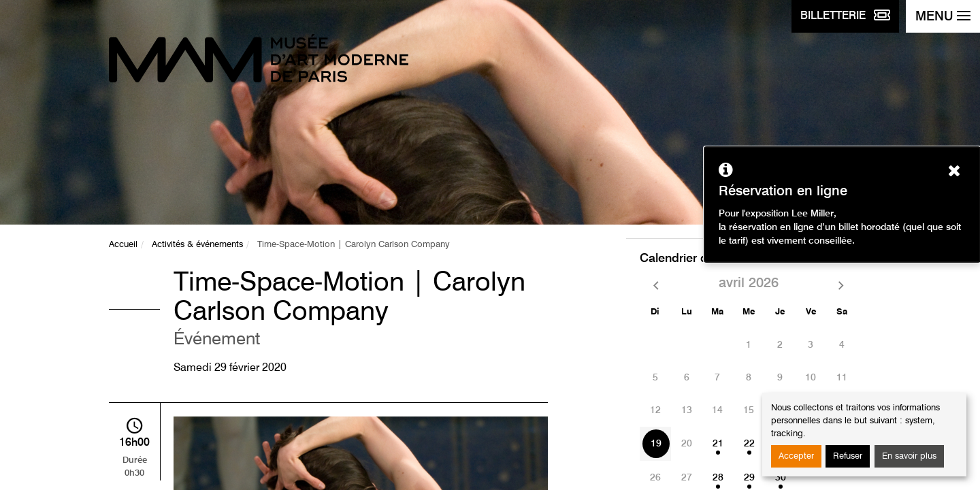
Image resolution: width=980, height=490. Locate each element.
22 (749, 444)
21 (718, 444)
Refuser (848, 456)
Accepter (796, 456)
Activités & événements (197, 245)
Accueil (123, 245)
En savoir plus (909, 456)
